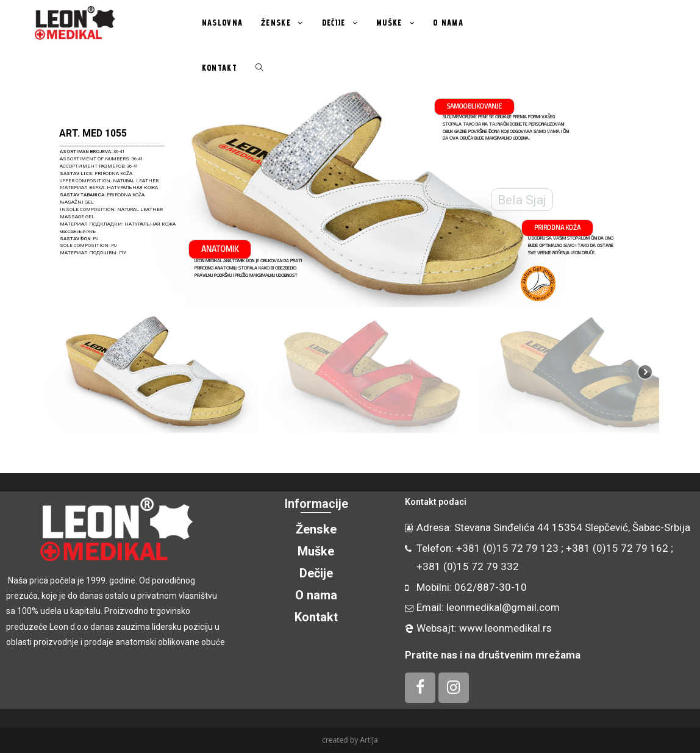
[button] (60, 194)
